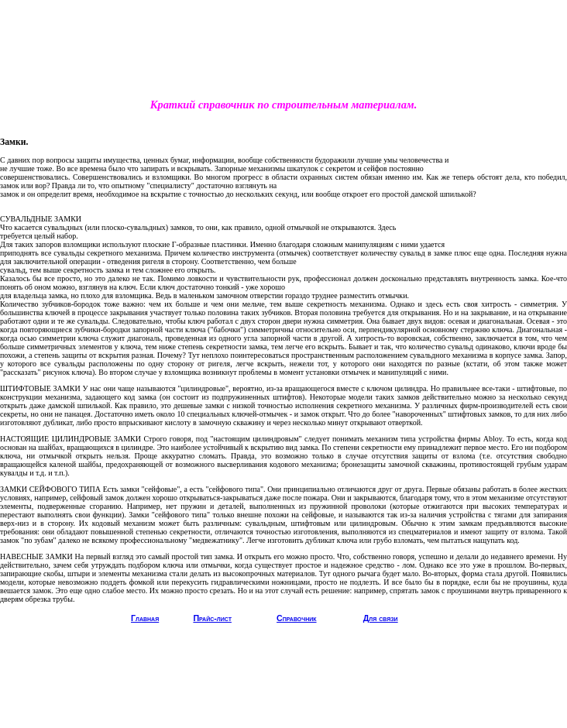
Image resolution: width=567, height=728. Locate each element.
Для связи (381, 618)
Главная (145, 618)
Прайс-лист (212, 618)
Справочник (296, 618)
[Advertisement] (283, 59)
